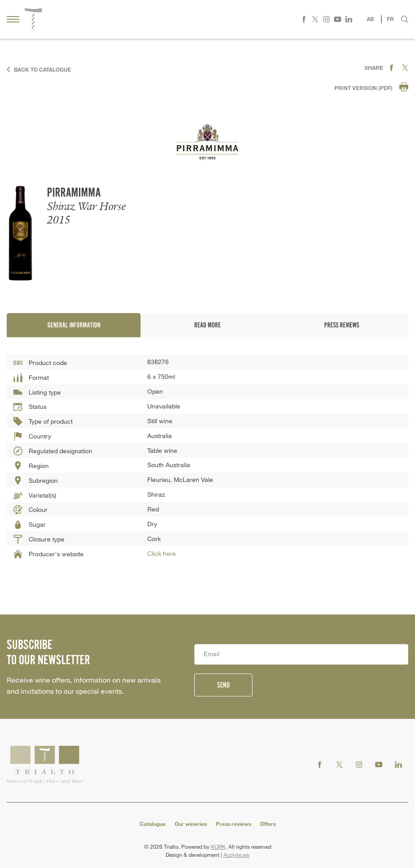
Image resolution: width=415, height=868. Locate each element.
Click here (162, 553)
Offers (268, 824)
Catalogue (153, 824)
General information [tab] (73, 325)
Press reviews (233, 824)
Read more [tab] (207, 325)
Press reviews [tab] (341, 325)
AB (370, 19)
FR (390, 19)
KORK (218, 847)
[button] (405, 19)
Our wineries (191, 824)
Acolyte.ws (236, 855)
